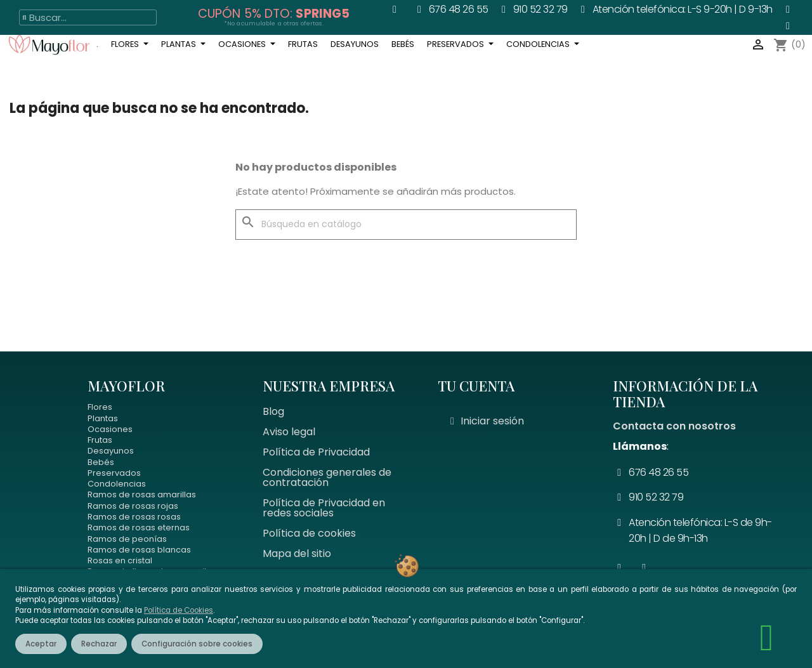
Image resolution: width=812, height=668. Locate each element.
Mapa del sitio (297, 553)
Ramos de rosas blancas (139, 550)
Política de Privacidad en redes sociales (324, 508)
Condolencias (117, 484)
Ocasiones (110, 429)
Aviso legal (289, 432)
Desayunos (111, 451)
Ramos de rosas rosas (134, 517)
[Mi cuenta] (487, 421)
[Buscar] (406, 225)
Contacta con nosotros (674, 426)
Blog (273, 411)
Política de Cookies (179, 610)
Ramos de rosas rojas (133, 506)
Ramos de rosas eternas (139, 527)
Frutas (100, 440)
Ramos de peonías (127, 539)
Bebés (101, 462)
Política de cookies (309, 533)
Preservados (114, 473)
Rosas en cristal (120, 560)
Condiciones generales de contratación (327, 477)
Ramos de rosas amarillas (142, 494)
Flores (100, 407)
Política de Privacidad (316, 452)
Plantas (103, 418)
